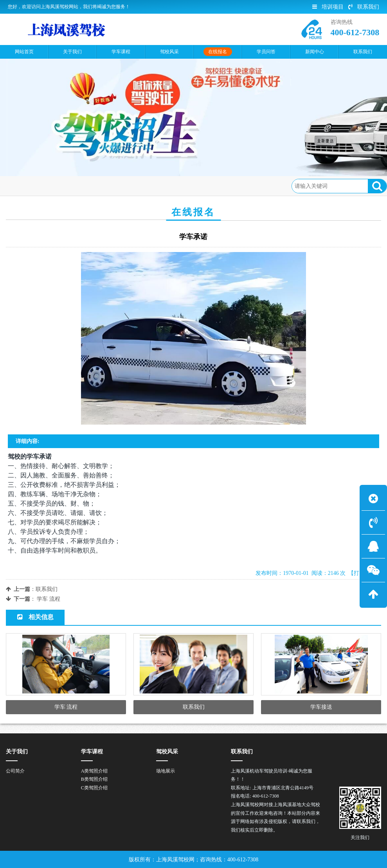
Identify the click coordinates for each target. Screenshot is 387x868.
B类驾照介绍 (94, 779)
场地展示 (166, 771)
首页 (40, 186)
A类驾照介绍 (94, 771)
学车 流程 (49, 599)
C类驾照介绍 (94, 788)
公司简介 (15, 771)
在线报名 (67, 186)
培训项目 (328, 7)
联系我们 (364, 7)
